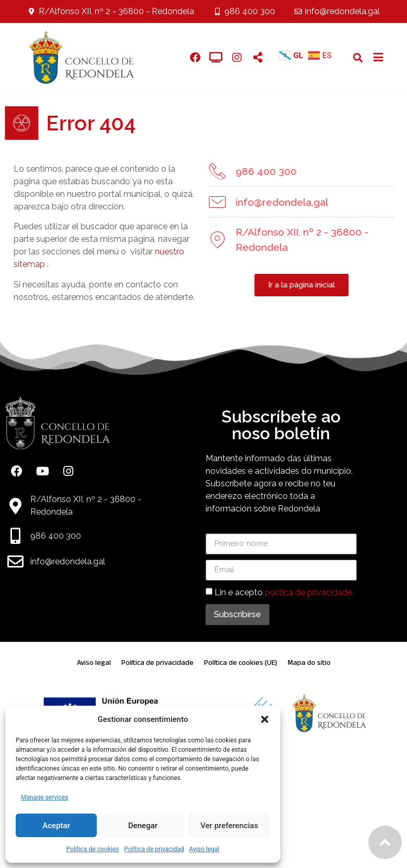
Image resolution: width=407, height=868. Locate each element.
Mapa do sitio (309, 663)
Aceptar (56, 826)
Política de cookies (93, 849)
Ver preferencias (229, 826)
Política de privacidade (157, 663)
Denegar (143, 826)
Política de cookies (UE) (241, 663)
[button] (265, 719)
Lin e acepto (283, 592)
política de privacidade (308, 592)
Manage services (45, 797)
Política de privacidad (154, 849)
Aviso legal (204, 849)
